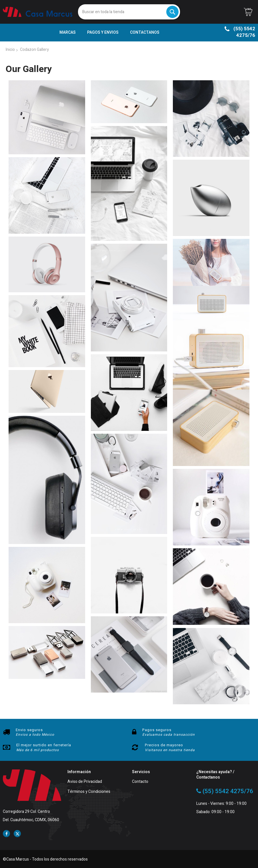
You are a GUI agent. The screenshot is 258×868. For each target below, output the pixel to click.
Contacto (140, 782)
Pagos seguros (157, 730)
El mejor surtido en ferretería (44, 745)
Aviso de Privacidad (85, 782)
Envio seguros (29, 730)
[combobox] (129, 12)
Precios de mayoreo (164, 745)
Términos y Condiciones (89, 792)
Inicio (10, 50)
